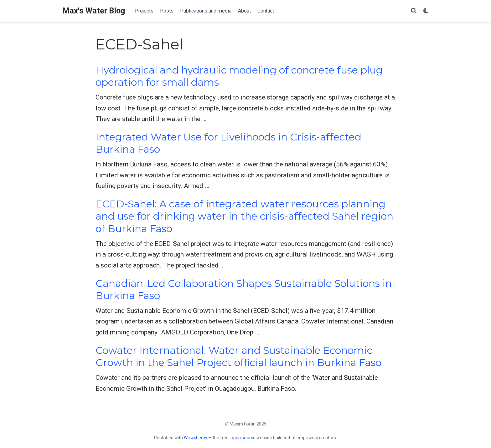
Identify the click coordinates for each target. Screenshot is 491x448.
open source (243, 438)
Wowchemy (196, 438)
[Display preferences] (426, 11)
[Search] (414, 11)
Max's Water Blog (94, 11)
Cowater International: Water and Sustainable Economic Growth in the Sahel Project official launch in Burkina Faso (238, 356)
